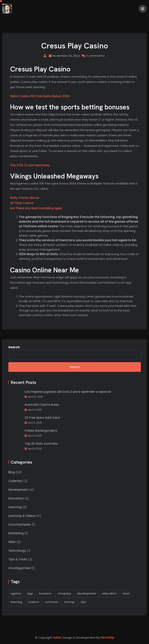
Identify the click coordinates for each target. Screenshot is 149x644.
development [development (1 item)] (87, 593)
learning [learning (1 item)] (16, 602)
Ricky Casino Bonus (25, 198)
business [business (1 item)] (45, 593)
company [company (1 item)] (64, 593)
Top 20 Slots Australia (41, 444)
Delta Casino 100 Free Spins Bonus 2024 (40, 96)
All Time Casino (22, 203)
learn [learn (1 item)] (126, 593)
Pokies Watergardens (41, 431)
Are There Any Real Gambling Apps (36, 208)
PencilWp (107, 638)
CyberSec (15, 481)
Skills (12, 542)
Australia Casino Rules (42, 405)
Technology (17, 551)
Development (18, 490)
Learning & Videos (22, 516)
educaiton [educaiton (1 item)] (109, 593)
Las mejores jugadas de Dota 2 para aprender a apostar (68, 392)
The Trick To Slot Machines (30, 165)
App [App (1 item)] (30, 593)
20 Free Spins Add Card (42, 418)
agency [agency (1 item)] (16, 593)
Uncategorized (19, 568)
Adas (57, 638)
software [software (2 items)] (52, 602)
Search (14, 347)
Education (16, 499)
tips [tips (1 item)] (83, 602)
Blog (12, 472)
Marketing (16, 533)
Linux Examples (20, 525)
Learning (15, 507)
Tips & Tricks (18, 560)
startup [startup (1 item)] (69, 602)
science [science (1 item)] (34, 602)
